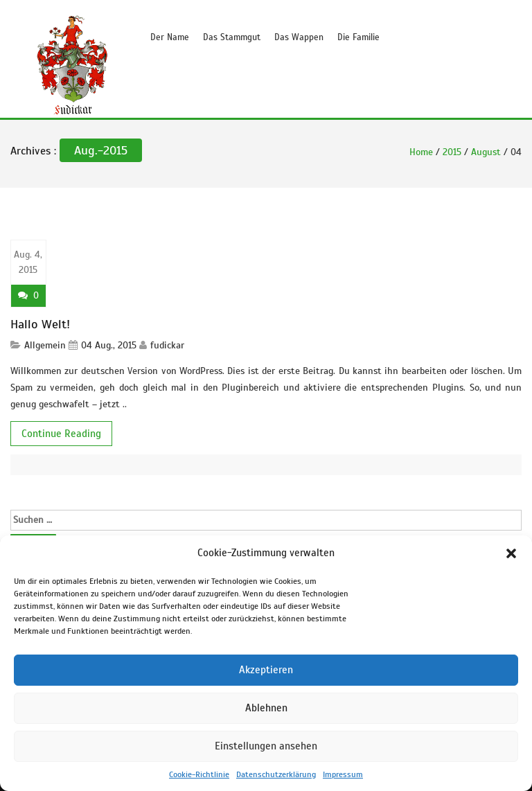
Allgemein (45, 345)
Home (421, 152)
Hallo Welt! (40, 324)
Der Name (170, 37)
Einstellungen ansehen (266, 746)
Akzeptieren (266, 670)
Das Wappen (299, 37)
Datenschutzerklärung (276, 774)
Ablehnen (266, 708)
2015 (452, 152)
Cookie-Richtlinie (199, 774)
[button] (511, 553)
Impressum (343, 774)
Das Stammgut (232, 37)
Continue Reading (61, 434)
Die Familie (358, 37)
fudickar (167, 345)
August (486, 152)
